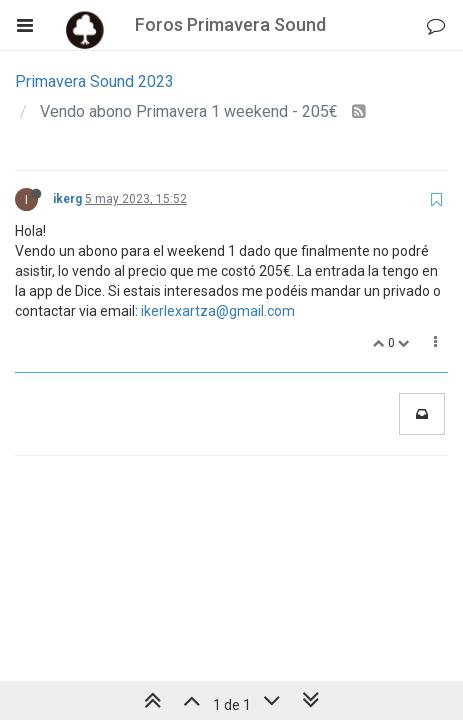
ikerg (67, 199)
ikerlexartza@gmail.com (218, 311)
